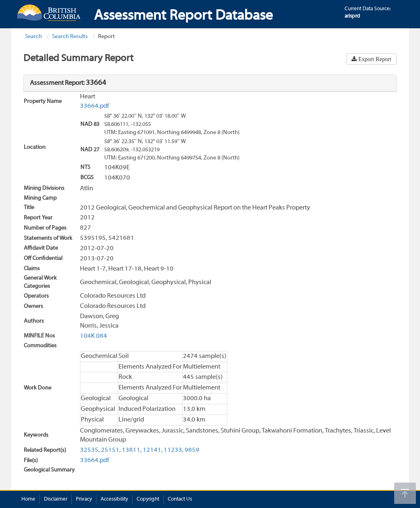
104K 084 (94, 336)
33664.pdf (95, 106)
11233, (173, 450)
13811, (132, 450)
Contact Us (180, 499)
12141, (153, 450)
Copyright (148, 499)
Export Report (374, 59)
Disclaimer (56, 499)
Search (33, 37)
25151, (111, 450)
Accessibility (114, 499)
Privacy (84, 499)
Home (28, 499)
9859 (192, 450)
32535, (90, 450)
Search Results (70, 37)
